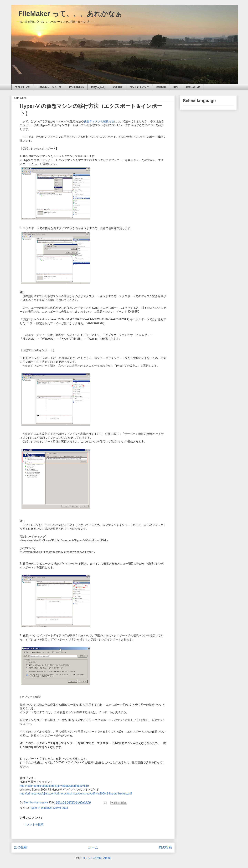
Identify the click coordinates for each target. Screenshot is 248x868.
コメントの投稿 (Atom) (96, 858)
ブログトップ (22, 87)
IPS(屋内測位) (76, 87)
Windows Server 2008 (55, 808)
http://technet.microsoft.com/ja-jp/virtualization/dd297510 (54, 786)
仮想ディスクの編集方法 (99, 121)
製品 (176, 87)
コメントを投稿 (34, 824)
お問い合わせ (193, 87)
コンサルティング (139, 87)
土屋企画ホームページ (49, 87)
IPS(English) (98, 87)
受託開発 (117, 87)
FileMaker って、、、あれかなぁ (67, 14)
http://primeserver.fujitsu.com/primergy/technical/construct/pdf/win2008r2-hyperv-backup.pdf (76, 794)
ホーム (93, 847)
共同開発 (161, 87)
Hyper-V (35, 808)
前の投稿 (165, 847)
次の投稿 (21, 847)
